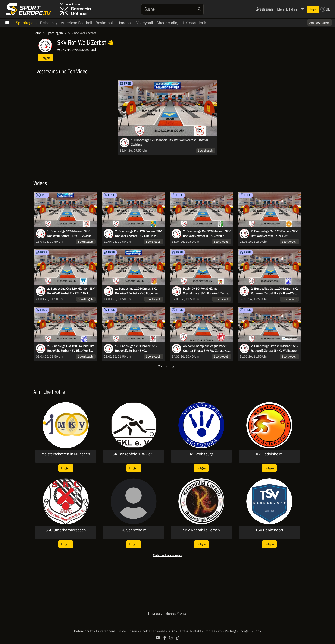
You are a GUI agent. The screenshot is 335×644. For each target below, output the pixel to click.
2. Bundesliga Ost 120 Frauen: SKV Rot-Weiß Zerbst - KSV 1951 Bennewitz (274, 234)
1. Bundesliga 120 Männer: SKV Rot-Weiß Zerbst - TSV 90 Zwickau (170, 142)
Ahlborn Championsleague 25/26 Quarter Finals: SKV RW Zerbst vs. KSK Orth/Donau (206, 349)
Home (37, 33)
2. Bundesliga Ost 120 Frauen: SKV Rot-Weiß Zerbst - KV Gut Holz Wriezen (138, 234)
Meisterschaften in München (66, 454)
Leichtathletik (194, 23)
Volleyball (145, 23)
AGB (172, 631)
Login (313, 9)
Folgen (45, 58)
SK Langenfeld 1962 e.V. (134, 454)
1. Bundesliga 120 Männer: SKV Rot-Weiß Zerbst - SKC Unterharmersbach (136, 349)
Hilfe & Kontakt (190, 631)
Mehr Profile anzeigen (167, 555)
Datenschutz (84, 631)
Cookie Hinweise (153, 631)
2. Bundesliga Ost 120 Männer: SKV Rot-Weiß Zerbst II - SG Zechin (207, 234)
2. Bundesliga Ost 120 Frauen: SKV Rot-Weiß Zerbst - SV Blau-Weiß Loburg (71, 349)
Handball (125, 23)
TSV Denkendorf (269, 530)
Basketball (105, 23)
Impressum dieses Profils (167, 613)
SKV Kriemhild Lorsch (202, 530)
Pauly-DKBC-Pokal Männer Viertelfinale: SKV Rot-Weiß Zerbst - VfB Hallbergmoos (207, 291)
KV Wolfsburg (201, 454)
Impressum (213, 631)
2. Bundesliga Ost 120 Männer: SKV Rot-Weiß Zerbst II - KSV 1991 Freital (71, 291)
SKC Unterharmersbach (66, 530)
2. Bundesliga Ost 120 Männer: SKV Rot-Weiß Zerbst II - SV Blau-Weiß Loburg (275, 291)
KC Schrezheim (134, 530)
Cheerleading (168, 23)
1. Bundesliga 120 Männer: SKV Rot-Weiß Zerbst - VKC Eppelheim (138, 291)
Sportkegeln (26, 23)
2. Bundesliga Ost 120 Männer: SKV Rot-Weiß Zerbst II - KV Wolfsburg (275, 348)
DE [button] (325, 9)
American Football (77, 23)
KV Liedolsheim (269, 454)
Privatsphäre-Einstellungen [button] (117, 631)
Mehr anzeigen (167, 366)
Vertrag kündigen (238, 631)
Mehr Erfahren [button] (289, 9)
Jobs (257, 631)
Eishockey (49, 23)
